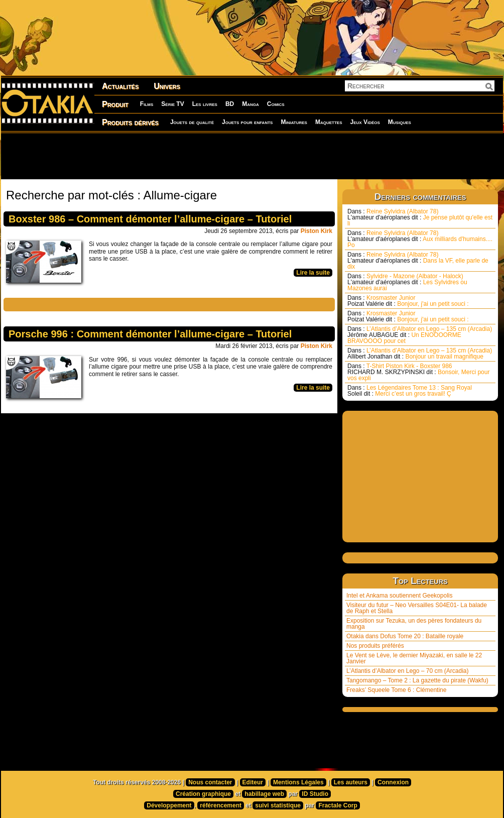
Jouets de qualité (192, 122)
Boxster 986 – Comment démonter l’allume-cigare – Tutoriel (150, 219)
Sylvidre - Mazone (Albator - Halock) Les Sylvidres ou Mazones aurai (407, 282)
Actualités (120, 86)
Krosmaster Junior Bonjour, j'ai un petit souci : (408, 301)
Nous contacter (210, 782)
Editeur (253, 782)
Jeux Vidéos (365, 122)
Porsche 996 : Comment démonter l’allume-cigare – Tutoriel (150, 334)
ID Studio (315, 794)
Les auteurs (351, 782)
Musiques (400, 122)
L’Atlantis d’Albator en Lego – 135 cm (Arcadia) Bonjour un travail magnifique (420, 354)
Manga (250, 104)
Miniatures (294, 122)
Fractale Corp (338, 805)
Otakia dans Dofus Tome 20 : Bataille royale (405, 636)
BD (230, 104)
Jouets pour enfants (247, 122)
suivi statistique (278, 805)
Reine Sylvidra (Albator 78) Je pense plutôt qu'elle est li (420, 217)
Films (147, 104)
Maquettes (329, 122)
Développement (169, 805)
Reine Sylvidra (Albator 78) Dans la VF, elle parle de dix (418, 261)
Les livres (205, 104)
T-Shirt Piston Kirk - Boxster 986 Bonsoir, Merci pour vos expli (418, 372)
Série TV (172, 104)
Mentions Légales (298, 782)
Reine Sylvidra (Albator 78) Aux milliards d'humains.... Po (420, 239)
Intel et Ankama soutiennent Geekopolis (399, 596)
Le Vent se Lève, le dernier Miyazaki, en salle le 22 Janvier (414, 658)
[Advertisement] (252, 156)
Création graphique (203, 794)
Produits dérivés (130, 122)
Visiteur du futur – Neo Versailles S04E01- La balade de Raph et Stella (417, 608)
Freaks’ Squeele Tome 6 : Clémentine (396, 690)
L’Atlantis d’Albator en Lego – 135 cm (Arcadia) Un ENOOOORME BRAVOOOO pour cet (420, 335)
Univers (167, 86)
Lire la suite (313, 273)
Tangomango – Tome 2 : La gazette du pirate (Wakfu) (417, 680)
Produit (115, 104)
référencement (221, 805)
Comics (276, 104)
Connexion (393, 782)
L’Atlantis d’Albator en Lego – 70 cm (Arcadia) (407, 671)
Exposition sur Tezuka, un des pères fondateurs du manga (414, 624)
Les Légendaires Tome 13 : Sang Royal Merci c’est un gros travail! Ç (410, 391)
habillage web (264, 794)
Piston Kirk (317, 231)
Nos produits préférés (375, 646)
